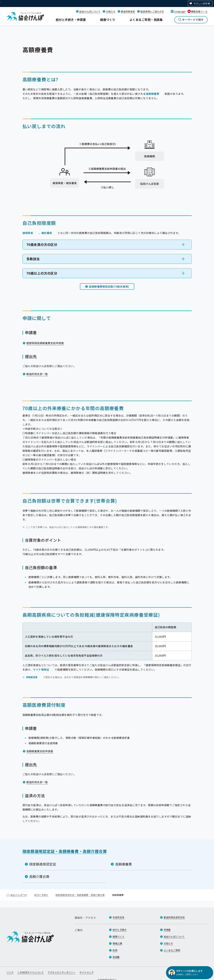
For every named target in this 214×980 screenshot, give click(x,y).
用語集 (116, 957)
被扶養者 (47, 233)
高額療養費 (152, 94)
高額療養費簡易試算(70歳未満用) (109, 286)
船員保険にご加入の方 (152, 11)
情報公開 (117, 943)
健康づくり (108, 20)
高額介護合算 (39, 876)
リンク (10, 972)
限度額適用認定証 (43, 864)
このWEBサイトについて (31, 972)
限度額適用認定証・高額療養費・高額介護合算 (65, 851)
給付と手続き (41, 895)
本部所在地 (118, 917)
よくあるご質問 (172, 950)
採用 (115, 950)
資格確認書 (32, 677)
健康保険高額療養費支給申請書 (45, 343)
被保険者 (28, 233)
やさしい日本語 (202, 3)
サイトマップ (86, 972)
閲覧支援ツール (199, 11)
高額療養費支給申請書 (40, 751)
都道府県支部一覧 (37, 374)
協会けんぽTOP (19, 895)
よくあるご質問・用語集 (146, 20)
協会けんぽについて (90, 11)
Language (180, 11)
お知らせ (111, 11)
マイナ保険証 (41, 669)
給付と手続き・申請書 (71, 20)
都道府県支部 (128, 11)
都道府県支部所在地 (174, 917)
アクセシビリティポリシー (62, 972)
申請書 (167, 930)
